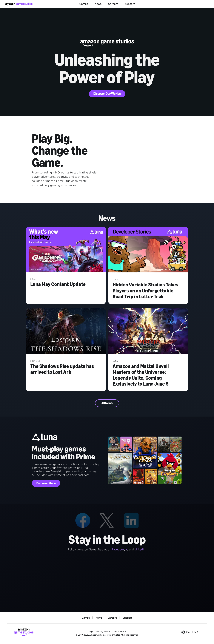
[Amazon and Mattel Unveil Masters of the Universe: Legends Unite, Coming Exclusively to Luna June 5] (148, 331)
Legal (91, 631)
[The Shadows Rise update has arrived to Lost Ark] (66, 331)
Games (84, 4)
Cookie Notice (119, 631)
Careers (113, 4)
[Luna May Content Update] (66, 250)
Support (130, 4)
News (98, 4)
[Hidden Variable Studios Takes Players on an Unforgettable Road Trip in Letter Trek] (148, 250)
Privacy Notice (103, 631)
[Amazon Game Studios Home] (19, 4)
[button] (191, 632)
